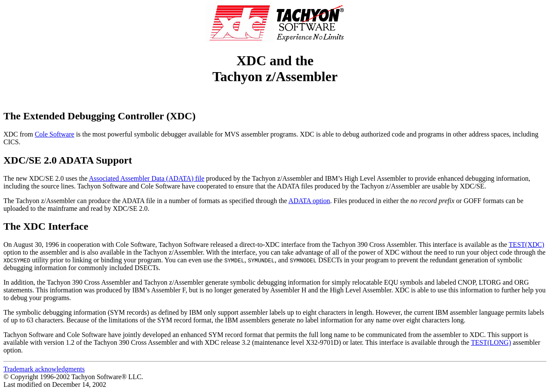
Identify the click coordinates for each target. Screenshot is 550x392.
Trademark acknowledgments (44, 369)
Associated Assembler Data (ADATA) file (147, 178)
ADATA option (309, 201)
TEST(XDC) (527, 245)
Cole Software (55, 134)
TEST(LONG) (491, 342)
